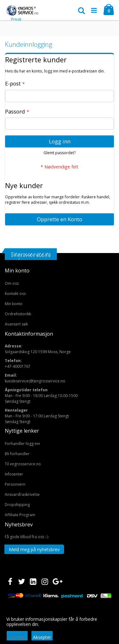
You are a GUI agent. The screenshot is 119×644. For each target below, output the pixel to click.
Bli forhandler (17, 454)
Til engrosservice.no (23, 464)
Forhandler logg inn (22, 444)
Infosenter (14, 474)
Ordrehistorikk (18, 314)
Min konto (14, 304)
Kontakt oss (15, 294)
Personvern (15, 484)
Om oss (12, 283)
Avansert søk (16, 324)
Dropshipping (17, 505)
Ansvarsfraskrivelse (22, 494)
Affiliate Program (20, 515)
